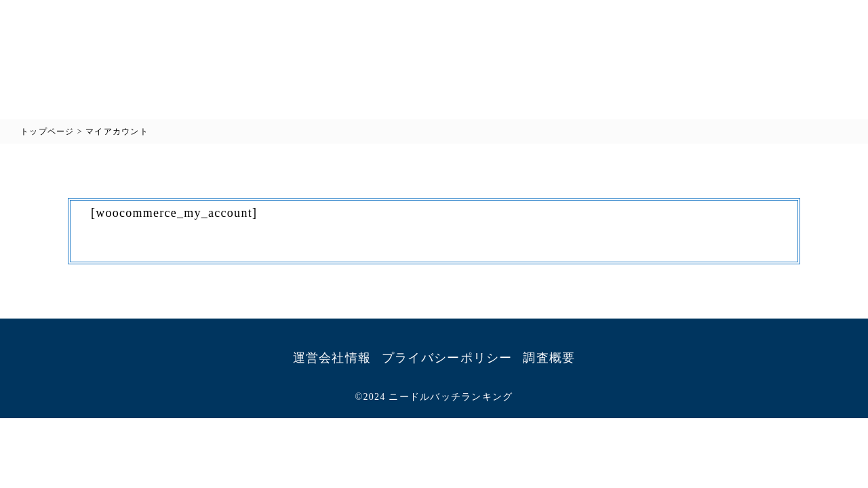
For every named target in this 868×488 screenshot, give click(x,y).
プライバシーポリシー (447, 358)
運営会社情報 (332, 358)
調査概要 (549, 358)
